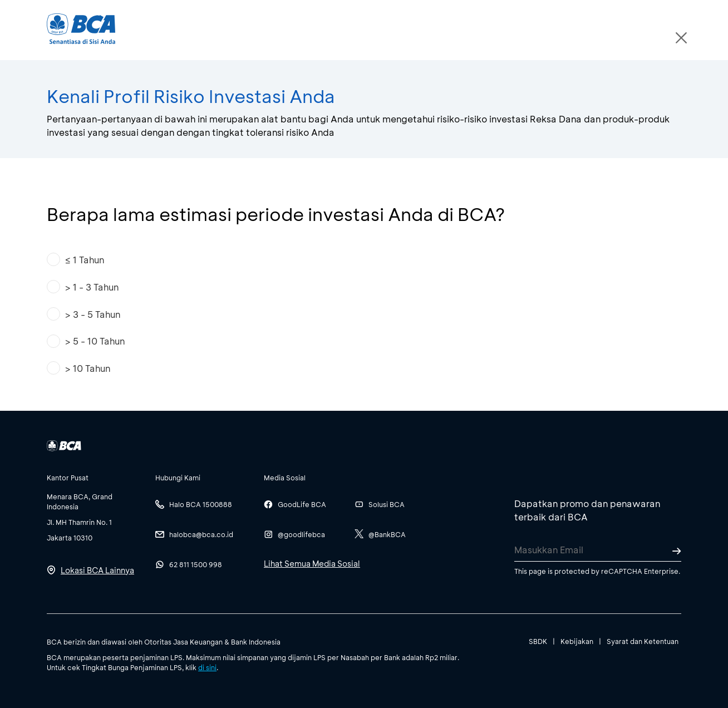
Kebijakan (577, 641)
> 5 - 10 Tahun (95, 341)
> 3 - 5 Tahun (92, 314)
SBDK (538, 641)
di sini (207, 667)
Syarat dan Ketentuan (643, 641)
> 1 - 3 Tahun (92, 287)
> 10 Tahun (87, 368)
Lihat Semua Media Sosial (312, 564)
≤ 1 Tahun (84, 260)
